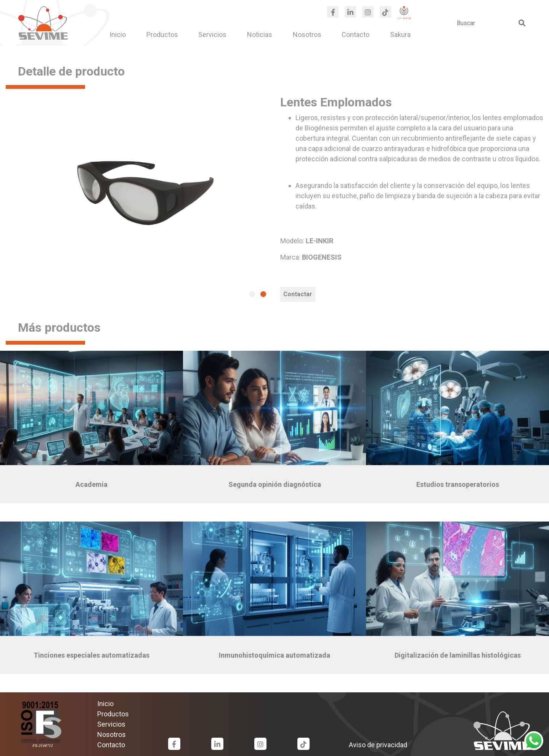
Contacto (356, 35)
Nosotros (307, 35)
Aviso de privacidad (378, 745)
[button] (252, 294)
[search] (492, 23)
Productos (162, 35)
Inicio (118, 35)
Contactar (298, 294)
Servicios (212, 35)
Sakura (400, 35)
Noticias (260, 35)
